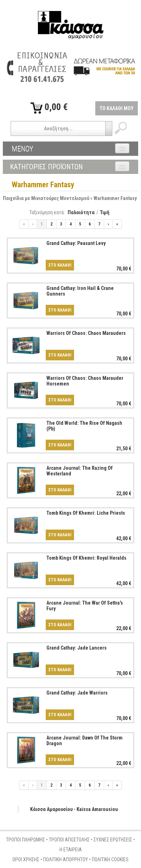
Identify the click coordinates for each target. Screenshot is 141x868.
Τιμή (105, 212)
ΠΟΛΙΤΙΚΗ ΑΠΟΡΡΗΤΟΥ (66, 860)
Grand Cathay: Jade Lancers (77, 648)
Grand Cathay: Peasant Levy (76, 243)
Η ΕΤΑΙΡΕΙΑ (71, 850)
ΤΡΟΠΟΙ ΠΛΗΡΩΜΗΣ (26, 840)
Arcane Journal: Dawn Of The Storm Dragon (84, 740)
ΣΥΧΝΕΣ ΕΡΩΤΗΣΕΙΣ (113, 840)
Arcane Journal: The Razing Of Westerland (80, 471)
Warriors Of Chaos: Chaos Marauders (86, 333)
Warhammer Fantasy (115, 198)
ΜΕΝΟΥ (22, 149)
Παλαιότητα (81, 212)
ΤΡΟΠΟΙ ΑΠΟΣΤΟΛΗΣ (69, 840)
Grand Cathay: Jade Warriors (77, 693)
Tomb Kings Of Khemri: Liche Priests (86, 513)
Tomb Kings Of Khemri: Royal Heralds (86, 558)
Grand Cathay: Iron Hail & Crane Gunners (80, 291)
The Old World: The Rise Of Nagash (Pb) (84, 426)
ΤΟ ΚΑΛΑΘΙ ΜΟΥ (117, 108)
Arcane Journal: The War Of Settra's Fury (85, 606)
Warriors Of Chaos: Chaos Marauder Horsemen (85, 381)
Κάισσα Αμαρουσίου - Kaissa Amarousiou (74, 809)
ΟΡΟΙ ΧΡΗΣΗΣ (26, 860)
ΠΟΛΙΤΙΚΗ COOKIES (110, 860)
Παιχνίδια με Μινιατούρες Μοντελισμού (46, 198)
